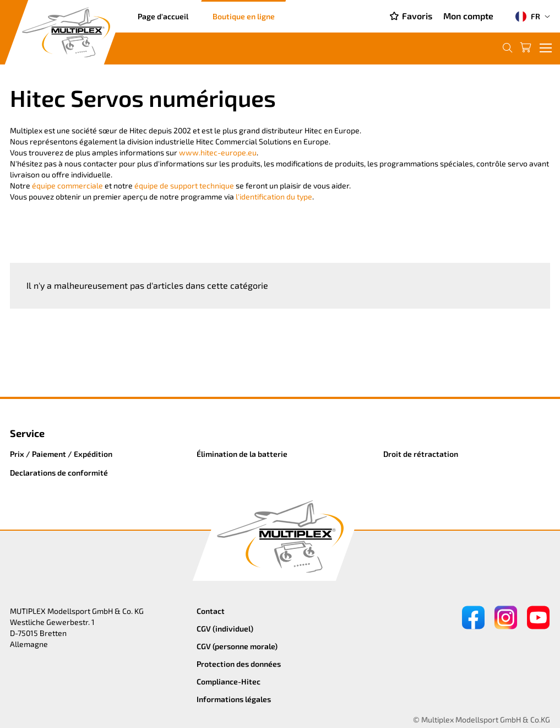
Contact (211, 611)
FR (528, 17)
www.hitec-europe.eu (218, 152)
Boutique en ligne (244, 16)
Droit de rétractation (421, 454)
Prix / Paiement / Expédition (61, 454)
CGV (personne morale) (237, 646)
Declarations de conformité (59, 473)
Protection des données (239, 664)
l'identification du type (274, 196)
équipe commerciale (67, 185)
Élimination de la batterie (242, 454)
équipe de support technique (184, 185)
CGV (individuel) (225, 629)
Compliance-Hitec (229, 681)
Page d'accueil (163, 16)
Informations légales (234, 699)
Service (27, 433)
